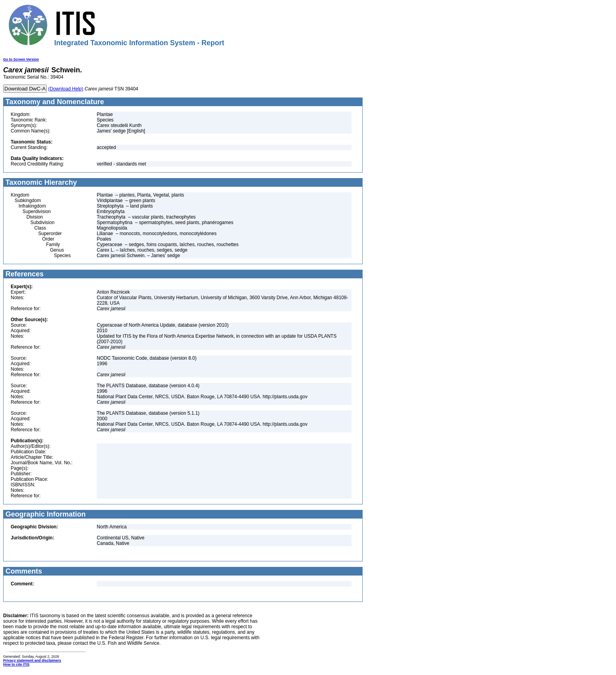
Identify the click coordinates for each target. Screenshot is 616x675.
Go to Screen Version (21, 59)
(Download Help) (66, 89)
